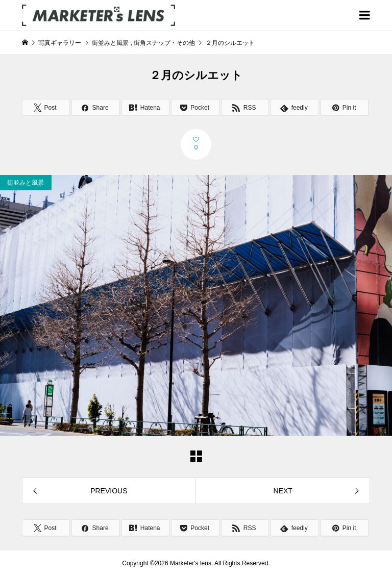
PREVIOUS (109, 491)
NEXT (283, 491)
